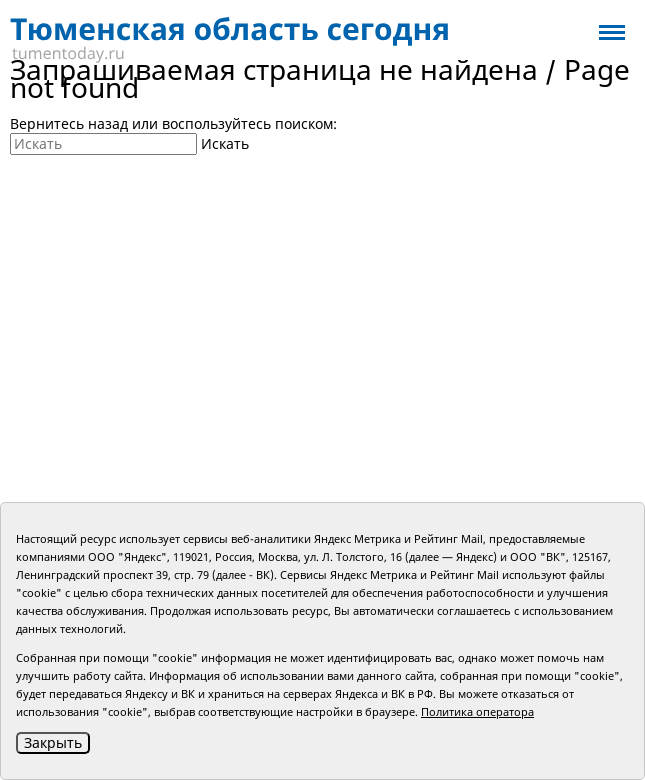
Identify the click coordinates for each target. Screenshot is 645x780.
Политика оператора (477, 711)
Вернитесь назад (69, 123)
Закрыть (53, 742)
